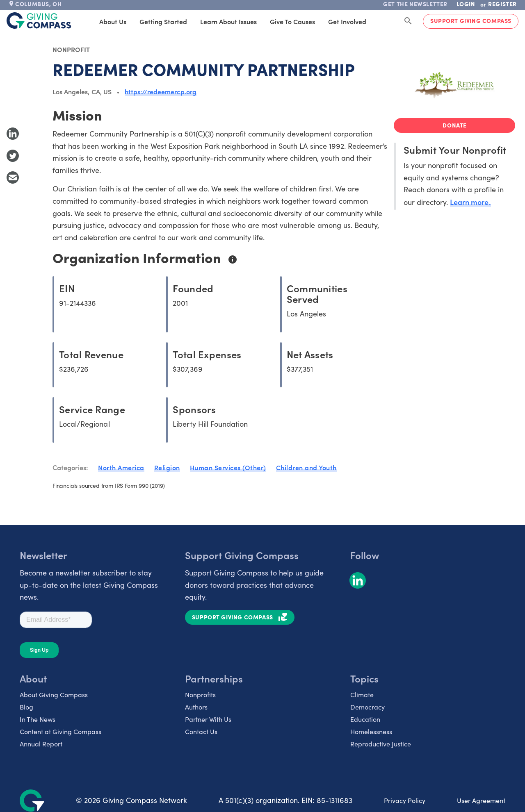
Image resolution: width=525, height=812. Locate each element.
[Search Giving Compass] (408, 21)
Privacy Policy (405, 800)
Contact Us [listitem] (201, 731)
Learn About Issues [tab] (214, 21)
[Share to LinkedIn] (13, 134)
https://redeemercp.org (161, 91)
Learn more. (470, 202)
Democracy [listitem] (367, 707)
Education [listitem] (365, 719)
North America (121, 467)
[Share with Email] (13, 177)
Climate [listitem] (362, 695)
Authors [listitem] (196, 707)
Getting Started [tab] (149, 21)
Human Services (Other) (228, 467)
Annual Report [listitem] (41, 744)
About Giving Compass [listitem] (54, 695)
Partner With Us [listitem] (208, 719)
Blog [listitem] (26, 707)
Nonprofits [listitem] (200, 695)
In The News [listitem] (38, 719)
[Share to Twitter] (13, 156)
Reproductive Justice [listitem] (381, 744)
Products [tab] (378, 21)
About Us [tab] (98, 21)
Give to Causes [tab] (278, 21)
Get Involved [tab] (333, 21)
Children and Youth (306, 467)
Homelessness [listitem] (371, 731)
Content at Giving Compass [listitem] (60, 731)
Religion (167, 467)
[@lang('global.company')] (39, 20)
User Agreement (481, 800)
